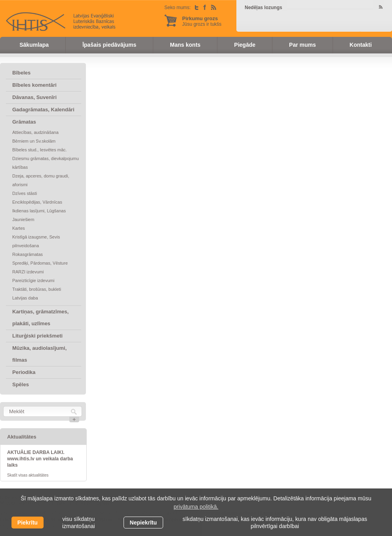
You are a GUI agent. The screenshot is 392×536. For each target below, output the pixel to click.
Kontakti (361, 45)
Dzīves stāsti (25, 193)
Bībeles (21, 73)
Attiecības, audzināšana (35, 132)
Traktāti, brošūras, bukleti (37, 289)
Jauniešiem (23, 219)
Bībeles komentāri (34, 85)
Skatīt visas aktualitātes (28, 475)
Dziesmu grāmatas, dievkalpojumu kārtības (46, 163)
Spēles (21, 384)
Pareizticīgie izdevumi (33, 280)
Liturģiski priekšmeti (37, 336)
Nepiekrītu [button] (143, 523)
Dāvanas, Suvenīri (34, 97)
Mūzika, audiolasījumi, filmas (39, 354)
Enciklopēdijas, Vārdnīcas (37, 202)
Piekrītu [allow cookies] (28, 523)
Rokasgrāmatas (28, 254)
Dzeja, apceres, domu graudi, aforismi (41, 180)
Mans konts (185, 45)
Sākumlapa (34, 45)
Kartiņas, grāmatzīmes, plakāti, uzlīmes (40, 318)
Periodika (24, 372)
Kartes (19, 228)
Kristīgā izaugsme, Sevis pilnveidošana (36, 241)
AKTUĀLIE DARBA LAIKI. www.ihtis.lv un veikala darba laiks (40, 459)
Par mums (303, 45)
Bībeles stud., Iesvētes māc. (40, 150)
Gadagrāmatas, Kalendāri (43, 110)
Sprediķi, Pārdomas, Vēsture (40, 263)
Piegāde (245, 45)
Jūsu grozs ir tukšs (202, 21)
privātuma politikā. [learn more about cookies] (196, 507)
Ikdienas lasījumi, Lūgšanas (39, 211)
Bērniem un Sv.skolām (34, 141)
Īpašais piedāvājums (109, 45)
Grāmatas (24, 122)
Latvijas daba (25, 298)
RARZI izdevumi (28, 272)
